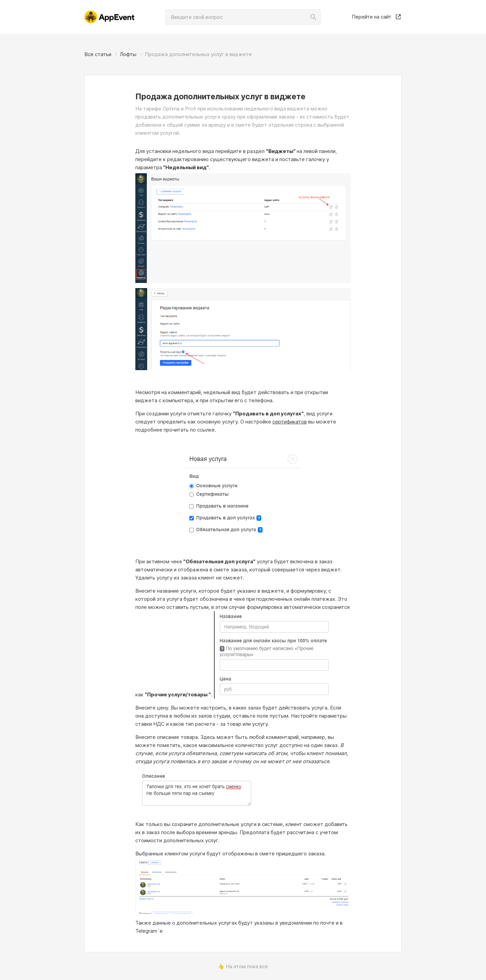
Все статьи (98, 54)
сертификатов (290, 422)
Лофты (128, 54)
